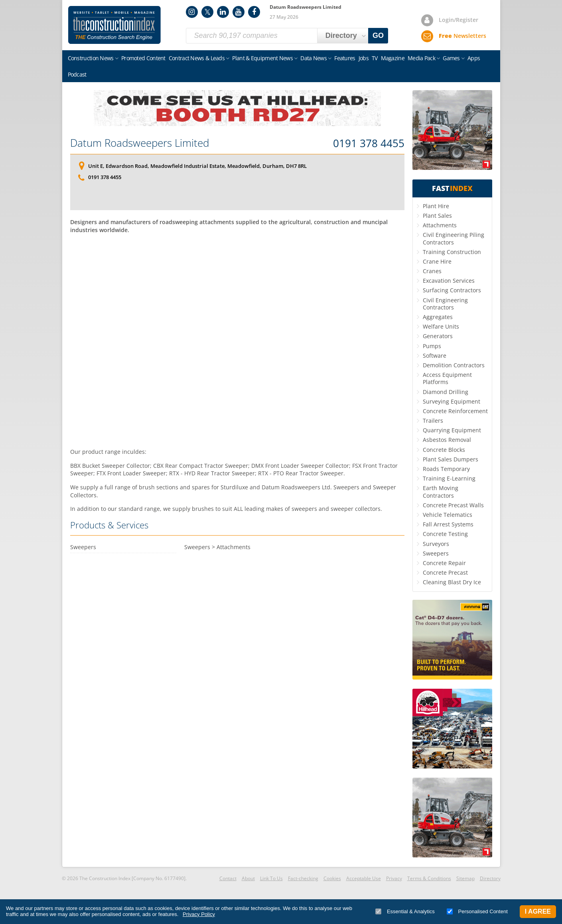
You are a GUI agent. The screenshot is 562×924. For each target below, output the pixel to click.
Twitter (207, 12)
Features (345, 58)
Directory (490, 878)
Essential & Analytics (405, 911)
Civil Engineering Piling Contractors (454, 238)
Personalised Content (477, 911)
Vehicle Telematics (448, 515)
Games (451, 58)
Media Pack (421, 58)
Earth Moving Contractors (441, 492)
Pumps (432, 346)
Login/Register (458, 20)
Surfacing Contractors (452, 290)
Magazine (393, 58)
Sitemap (465, 878)
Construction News (91, 58)
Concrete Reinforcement (455, 411)
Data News (314, 58)
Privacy (394, 878)
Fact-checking (303, 878)
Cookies (332, 878)
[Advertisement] (237, 340)
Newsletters (462, 36)
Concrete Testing (445, 534)
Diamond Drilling (446, 392)
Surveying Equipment (452, 401)
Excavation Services (449, 281)
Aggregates (438, 317)
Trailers (433, 421)
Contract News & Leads (197, 58)
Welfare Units (441, 326)
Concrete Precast (445, 572)
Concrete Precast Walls (453, 505)
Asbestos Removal (447, 440)
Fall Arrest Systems (448, 524)
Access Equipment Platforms (447, 378)
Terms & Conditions (429, 878)
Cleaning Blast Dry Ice (452, 582)
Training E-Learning (449, 478)
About (248, 878)
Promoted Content (143, 58)
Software (435, 356)
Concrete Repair (444, 563)
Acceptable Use (364, 878)
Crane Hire (437, 261)
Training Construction (452, 252)
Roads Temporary (446, 469)
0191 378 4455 (369, 144)
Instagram (192, 12)
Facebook (254, 12)
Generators (438, 336)
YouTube (239, 12)
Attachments (440, 225)
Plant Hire (436, 206)
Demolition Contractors (454, 365)
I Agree (538, 911)
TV (375, 58)
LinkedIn (223, 12)
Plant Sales (437, 216)
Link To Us (271, 878)
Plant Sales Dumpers (451, 459)
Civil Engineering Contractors (445, 304)
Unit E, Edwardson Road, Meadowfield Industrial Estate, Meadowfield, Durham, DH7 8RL (197, 166)
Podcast (77, 74)
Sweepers (436, 553)
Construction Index (114, 25)
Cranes (432, 271)
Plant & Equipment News (262, 58)
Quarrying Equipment (452, 430)
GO (378, 35)
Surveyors (436, 544)
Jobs (364, 58)
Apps (474, 58)
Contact (228, 878)
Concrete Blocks (444, 450)
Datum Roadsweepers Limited (140, 143)
